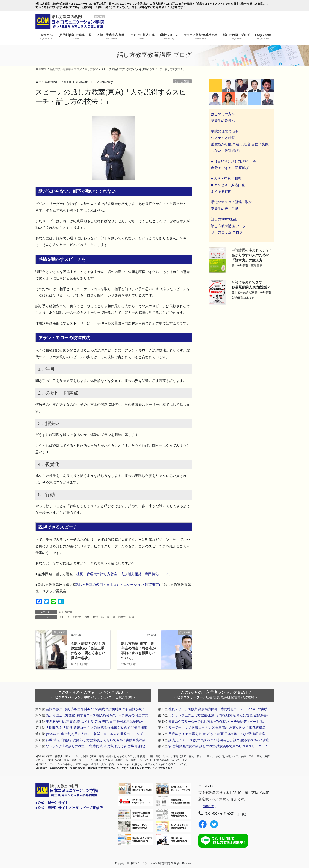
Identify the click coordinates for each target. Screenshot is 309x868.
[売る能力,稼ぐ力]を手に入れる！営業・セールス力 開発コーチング (94, 734)
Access (208, 806)
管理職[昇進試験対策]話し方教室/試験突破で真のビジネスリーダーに (218, 746)
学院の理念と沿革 (225, 131)
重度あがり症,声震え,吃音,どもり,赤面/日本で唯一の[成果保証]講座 (217, 734)
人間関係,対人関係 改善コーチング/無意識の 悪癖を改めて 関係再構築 (96, 728)
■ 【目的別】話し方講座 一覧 (234, 161)
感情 (87, 617)
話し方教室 (182, 81)
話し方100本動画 (224, 219)
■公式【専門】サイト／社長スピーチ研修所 (69, 808)
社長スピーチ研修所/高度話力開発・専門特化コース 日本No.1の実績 (218, 709)
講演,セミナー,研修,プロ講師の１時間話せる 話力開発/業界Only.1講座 (219, 740)
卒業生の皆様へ (223, 121)
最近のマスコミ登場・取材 (232, 202)
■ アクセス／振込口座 (228, 185)
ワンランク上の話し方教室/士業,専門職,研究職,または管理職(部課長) (95, 746)
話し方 (105, 617)
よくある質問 (221, 192)
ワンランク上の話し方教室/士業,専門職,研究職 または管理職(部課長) (218, 715)
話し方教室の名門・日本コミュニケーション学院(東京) (118, 585)
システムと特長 (223, 138)
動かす (77, 617)
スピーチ (65, 617)
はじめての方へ (223, 114)
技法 (95, 617)
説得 (132, 617)
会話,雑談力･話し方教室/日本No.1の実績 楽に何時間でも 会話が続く (95, 709)
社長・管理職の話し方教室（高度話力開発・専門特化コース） (124, 574)
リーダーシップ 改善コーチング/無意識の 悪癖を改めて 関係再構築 (217, 728)
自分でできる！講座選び (230, 168)
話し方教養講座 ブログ (229, 226)
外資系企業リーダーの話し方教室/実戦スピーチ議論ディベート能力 (217, 721)
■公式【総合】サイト (52, 803)
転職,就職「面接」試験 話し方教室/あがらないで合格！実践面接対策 (96, 740)
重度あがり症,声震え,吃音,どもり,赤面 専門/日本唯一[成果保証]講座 (95, 721)
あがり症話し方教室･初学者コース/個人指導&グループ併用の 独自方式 (97, 715)
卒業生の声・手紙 (225, 209)
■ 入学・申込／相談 (226, 179)
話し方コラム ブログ (227, 232)
